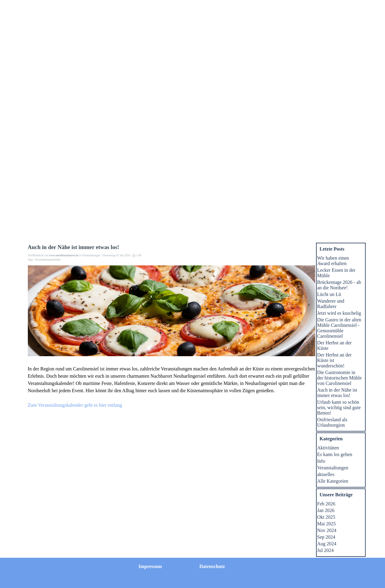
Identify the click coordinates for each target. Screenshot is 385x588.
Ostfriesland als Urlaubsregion (332, 422)
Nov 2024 (327, 530)
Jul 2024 (326, 550)
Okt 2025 (326, 517)
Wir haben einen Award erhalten (333, 261)
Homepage (134, 8)
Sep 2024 (326, 537)
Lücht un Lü (329, 294)
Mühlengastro (250, 84)
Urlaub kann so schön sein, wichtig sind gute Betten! (339, 407)
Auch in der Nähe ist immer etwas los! (337, 393)
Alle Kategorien (333, 481)
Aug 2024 (327, 544)
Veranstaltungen (297, 84)
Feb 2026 (326, 504)
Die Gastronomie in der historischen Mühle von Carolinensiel (340, 378)
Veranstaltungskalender (48, 260)
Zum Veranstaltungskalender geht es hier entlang (75, 405)
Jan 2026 (326, 510)
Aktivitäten (328, 448)
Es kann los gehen (335, 454)
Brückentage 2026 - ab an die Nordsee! (339, 285)
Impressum (219, 8)
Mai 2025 (327, 524)
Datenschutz (262, 8)
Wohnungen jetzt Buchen (204, 87)
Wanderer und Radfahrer (331, 304)
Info (321, 461)
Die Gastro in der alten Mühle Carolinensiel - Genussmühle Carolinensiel (339, 328)
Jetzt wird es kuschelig (339, 313)
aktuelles (326, 474)
